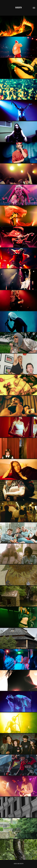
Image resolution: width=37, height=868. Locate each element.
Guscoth (18, 8)
